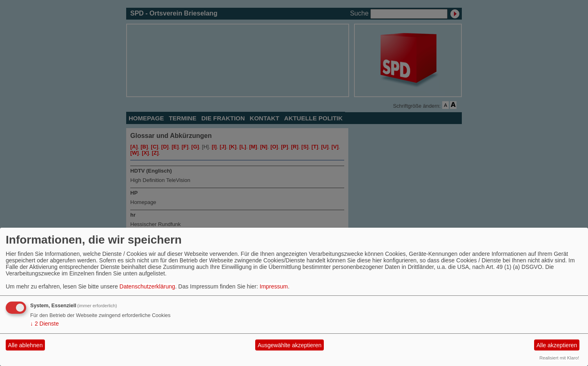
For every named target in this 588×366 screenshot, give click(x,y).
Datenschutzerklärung (147, 286)
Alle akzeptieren (557, 345)
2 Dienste (45, 324)
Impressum (274, 286)
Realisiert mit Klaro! (559, 358)
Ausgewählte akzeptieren (290, 345)
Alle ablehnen (26, 345)
